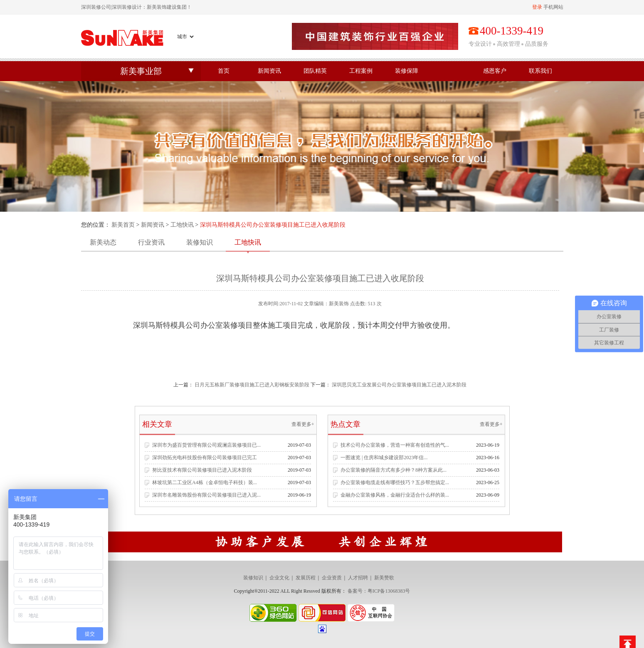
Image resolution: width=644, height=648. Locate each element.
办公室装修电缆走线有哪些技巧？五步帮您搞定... (395, 482)
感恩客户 (495, 71)
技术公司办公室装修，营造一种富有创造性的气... (395, 445)
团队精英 (315, 71)
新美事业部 (141, 71)
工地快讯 (182, 225)
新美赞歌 (384, 578)
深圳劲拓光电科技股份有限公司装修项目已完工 (205, 458)
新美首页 (123, 225)
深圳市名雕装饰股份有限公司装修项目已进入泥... (206, 495)
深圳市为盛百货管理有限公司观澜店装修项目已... (206, 445)
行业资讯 (151, 242)
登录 (537, 7)
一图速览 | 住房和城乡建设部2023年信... (384, 458)
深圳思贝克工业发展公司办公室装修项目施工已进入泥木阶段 (399, 385)
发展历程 (306, 578)
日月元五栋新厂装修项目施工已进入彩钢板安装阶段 (252, 385)
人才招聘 (358, 578)
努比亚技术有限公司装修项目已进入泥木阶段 (202, 470)
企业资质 (332, 578)
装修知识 (200, 242)
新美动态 (103, 242)
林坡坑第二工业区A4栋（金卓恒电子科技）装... (205, 482)
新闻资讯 (269, 71)
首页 (224, 71)
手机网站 (553, 7)
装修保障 (407, 71)
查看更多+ (303, 424)
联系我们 (540, 71)
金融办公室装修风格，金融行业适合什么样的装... (395, 495)
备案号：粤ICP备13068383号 (379, 591)
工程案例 (361, 71)
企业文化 (279, 578)
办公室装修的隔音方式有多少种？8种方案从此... (394, 470)
